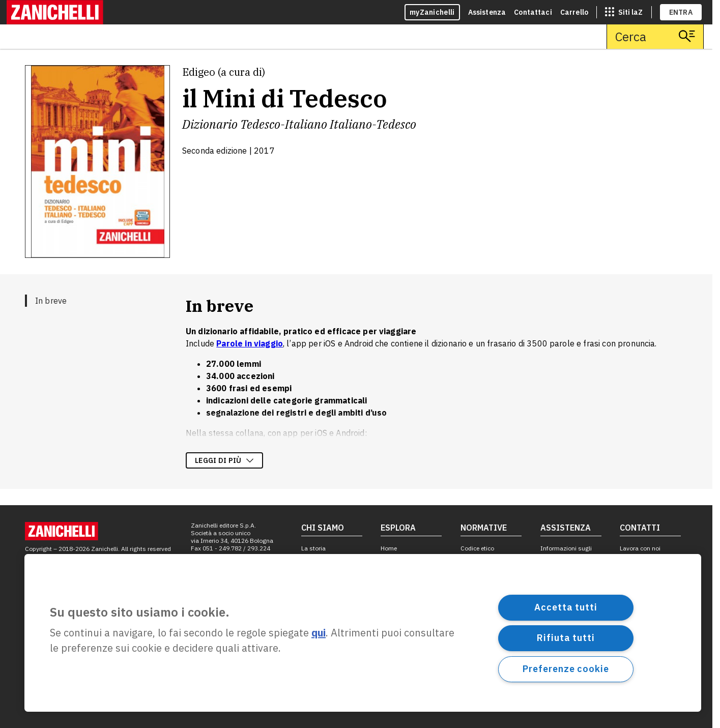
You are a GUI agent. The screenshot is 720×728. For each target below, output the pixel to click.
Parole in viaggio (250, 343)
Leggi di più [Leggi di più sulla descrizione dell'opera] (224, 460)
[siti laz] (624, 12)
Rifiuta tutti (566, 638)
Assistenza (487, 12)
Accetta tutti (566, 607)
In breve (51, 301)
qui (319, 633)
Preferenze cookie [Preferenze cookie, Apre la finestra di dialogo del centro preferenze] (566, 669)
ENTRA (681, 12)
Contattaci (533, 12)
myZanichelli (432, 12)
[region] (363, 633)
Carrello (574, 12)
